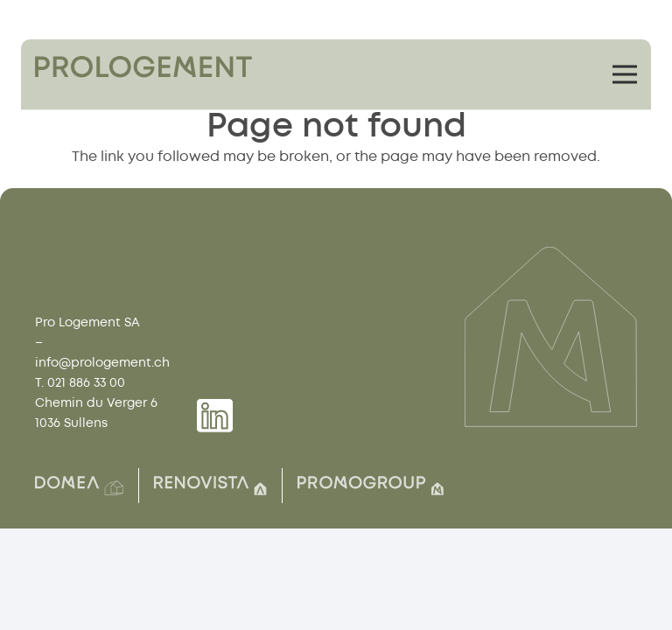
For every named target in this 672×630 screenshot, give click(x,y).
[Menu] (625, 74)
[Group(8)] (210, 486)
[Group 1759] (143, 67)
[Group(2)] (79, 486)
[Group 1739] (215, 416)
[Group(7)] (371, 486)
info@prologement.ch (102, 363)
